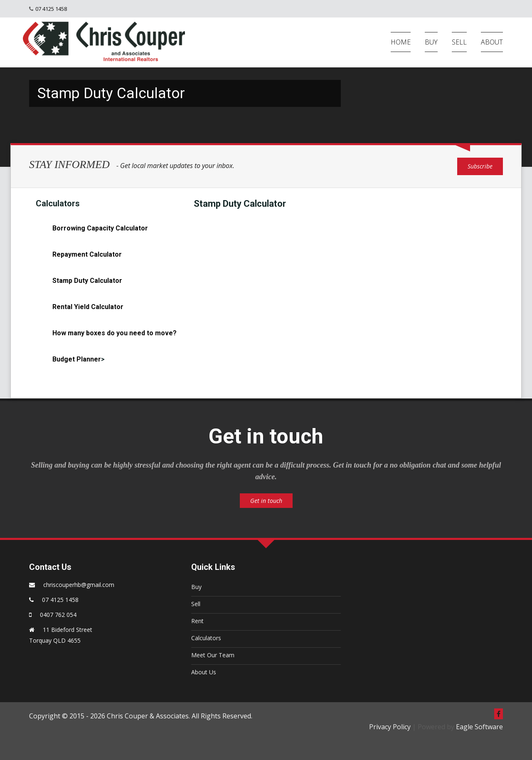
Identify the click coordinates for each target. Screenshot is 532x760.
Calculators (206, 638)
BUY (431, 42)
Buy (196, 587)
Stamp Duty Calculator (87, 281)
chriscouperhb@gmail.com (79, 585)
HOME (401, 42)
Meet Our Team (213, 655)
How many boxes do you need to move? (115, 333)
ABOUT (492, 42)
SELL (459, 42)
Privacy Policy (390, 727)
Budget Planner (77, 359)
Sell (196, 604)
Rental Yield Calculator (88, 307)
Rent (197, 621)
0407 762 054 (58, 615)
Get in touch (266, 501)
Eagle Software (479, 727)
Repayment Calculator (87, 254)
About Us (204, 672)
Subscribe (480, 166)
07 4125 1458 (51, 9)
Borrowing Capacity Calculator (100, 228)
